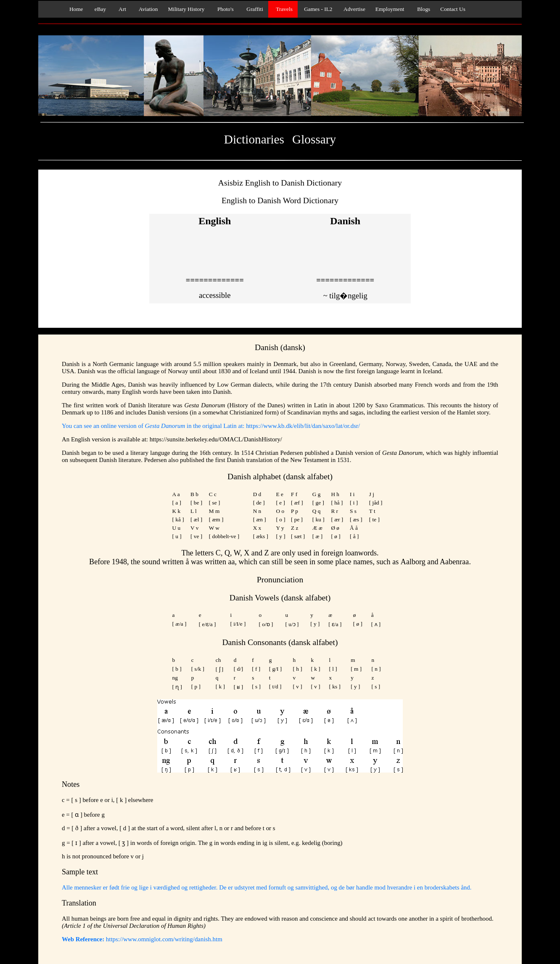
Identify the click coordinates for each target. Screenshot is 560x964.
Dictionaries (254, 139)
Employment (390, 9)
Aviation (147, 9)
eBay (100, 9)
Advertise (354, 9)
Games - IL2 (318, 9)
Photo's (224, 9)
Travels (283, 9)
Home (74, 9)
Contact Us (453, 9)
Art (121, 9)
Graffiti (254, 9)
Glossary (314, 139)
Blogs (423, 9)
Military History (186, 9)
